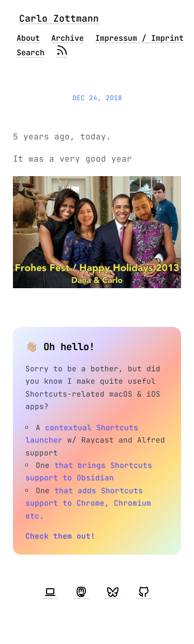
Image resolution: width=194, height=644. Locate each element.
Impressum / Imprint (139, 38)
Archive (68, 38)
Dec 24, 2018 (97, 98)
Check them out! (60, 536)
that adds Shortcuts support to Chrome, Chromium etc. (88, 503)
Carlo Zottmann (59, 18)
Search (31, 53)
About (28, 38)
